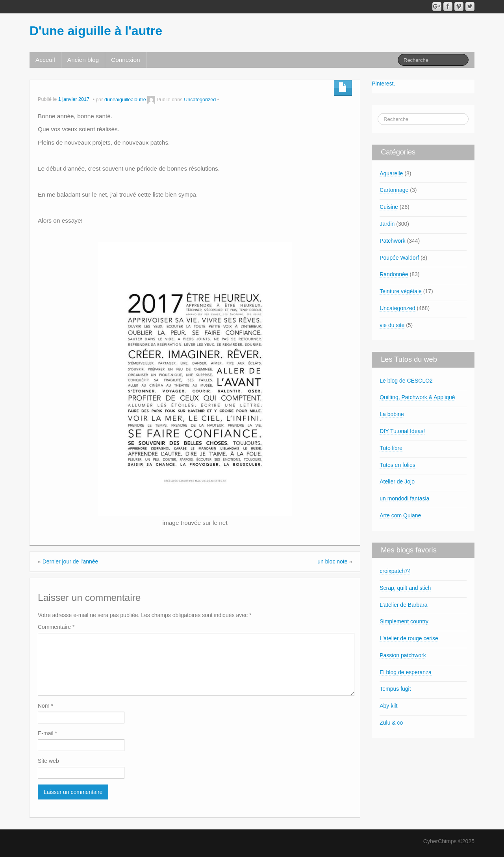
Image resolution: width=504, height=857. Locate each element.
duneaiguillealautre (125, 100)
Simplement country (404, 621)
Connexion (126, 60)
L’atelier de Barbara (403, 605)
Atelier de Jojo (397, 481)
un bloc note (332, 561)
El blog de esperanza (406, 672)
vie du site (392, 325)
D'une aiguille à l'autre (96, 31)
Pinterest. (383, 84)
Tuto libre (391, 448)
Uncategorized (200, 100)
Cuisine (389, 207)
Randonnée (394, 274)
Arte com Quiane (400, 515)
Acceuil (45, 60)
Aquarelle (391, 173)
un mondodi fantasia (404, 498)
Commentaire (56, 627)
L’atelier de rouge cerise (409, 638)
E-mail (47, 733)
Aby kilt (388, 706)
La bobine (392, 414)
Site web (48, 761)
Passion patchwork (403, 655)
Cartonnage (394, 190)
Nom (45, 706)
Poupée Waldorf (399, 258)
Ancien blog (83, 60)
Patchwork (392, 241)
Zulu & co (391, 723)
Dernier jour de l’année (70, 561)
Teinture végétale (401, 291)
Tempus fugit (395, 689)
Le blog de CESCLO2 (406, 381)
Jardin (387, 224)
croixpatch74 (395, 571)
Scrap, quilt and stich (405, 588)
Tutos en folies (397, 465)
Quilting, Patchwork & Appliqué (417, 397)
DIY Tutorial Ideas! (402, 431)
